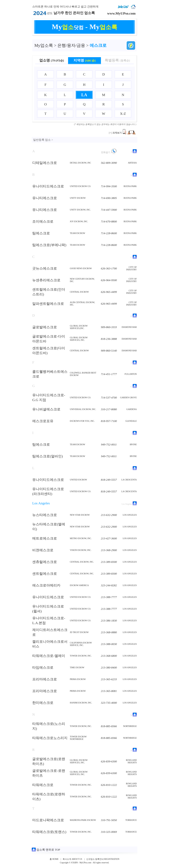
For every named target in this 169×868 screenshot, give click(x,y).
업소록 (44, 45)
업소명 (52, 60)
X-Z (123, 114)
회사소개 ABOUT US (72, 859)
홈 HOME (54, 859)
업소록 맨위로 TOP (46, 850)
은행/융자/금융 (71, 45)
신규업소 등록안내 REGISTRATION (103, 859)
